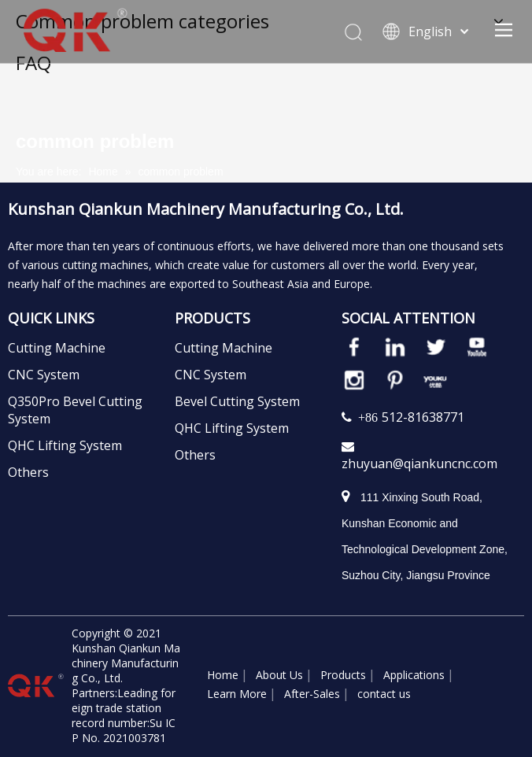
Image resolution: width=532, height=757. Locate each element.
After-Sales (312, 694)
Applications (414, 675)
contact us (384, 694)
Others (28, 472)
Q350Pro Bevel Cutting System (75, 410)
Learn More (237, 694)
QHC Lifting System (65, 445)
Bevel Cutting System (237, 401)
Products (343, 675)
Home (223, 675)
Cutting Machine (57, 348)
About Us (279, 675)
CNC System (44, 375)
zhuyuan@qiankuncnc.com (419, 463)
